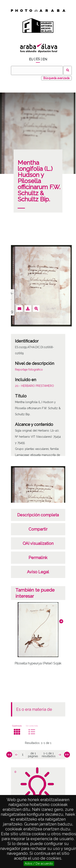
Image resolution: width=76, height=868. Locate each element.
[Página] (23, 755)
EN (45, 59)
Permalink (38, 558)
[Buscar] (37, 70)
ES (38, 59)
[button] (61, 621)
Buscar (68, 70)
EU (31, 59)
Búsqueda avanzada (56, 78)
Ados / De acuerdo (39, 864)
